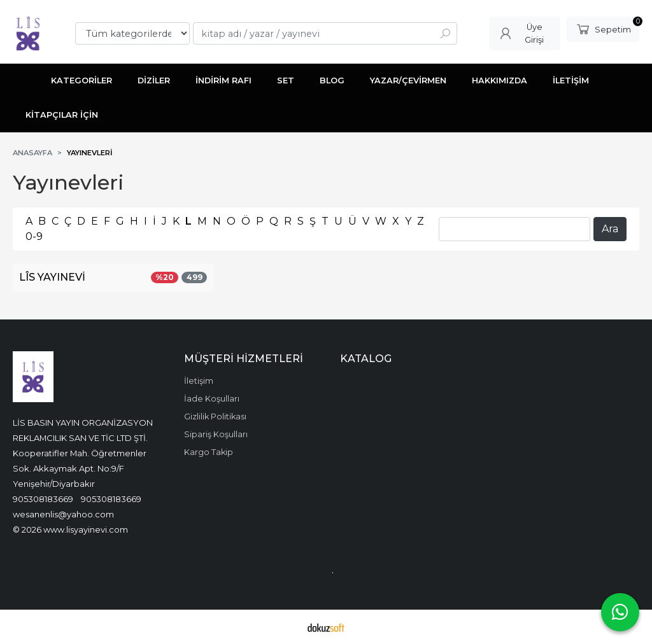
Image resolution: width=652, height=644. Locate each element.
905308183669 (43, 499)
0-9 (34, 236)
